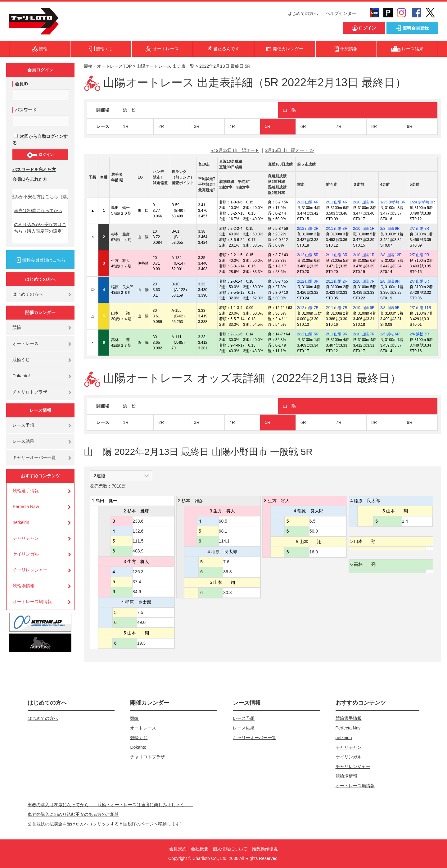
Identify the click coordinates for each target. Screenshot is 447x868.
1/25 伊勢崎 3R (393, 202)
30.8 (227, 593)
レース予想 (23, 425)
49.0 (141, 622)
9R (410, 126)
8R (374, 126)
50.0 (314, 531)
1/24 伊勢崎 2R (422, 202)
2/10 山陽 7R (364, 281)
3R (197, 126)
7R (339, 126)
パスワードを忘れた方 (34, 170)
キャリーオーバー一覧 (34, 457)
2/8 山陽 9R (390, 229)
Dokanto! (21, 376)
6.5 (312, 521)
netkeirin (21, 522)
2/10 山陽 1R (364, 229)
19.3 (141, 643)
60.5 (223, 521)
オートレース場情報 (32, 602)
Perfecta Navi (26, 507)
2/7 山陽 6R (420, 281)
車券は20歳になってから (38, 211)
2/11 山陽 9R (337, 334)
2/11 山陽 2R (337, 281)
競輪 (17, 327)
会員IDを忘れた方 (30, 179)
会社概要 (200, 849)
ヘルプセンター (341, 13)
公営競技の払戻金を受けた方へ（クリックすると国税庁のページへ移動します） (106, 824)
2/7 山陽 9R (420, 255)
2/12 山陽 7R (308, 308)
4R (232, 126)
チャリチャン (26, 538)
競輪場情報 (24, 586)
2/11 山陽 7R (337, 308)
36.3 (227, 572)
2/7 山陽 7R (420, 229)
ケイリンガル (26, 554)
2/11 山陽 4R (337, 202)
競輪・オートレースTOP (108, 66)
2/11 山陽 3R (337, 229)
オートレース (25, 343)
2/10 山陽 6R (364, 308)
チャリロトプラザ (30, 392)
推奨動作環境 (265, 849)
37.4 (137, 582)
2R (161, 126)
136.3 (138, 572)
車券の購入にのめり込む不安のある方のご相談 (73, 814)
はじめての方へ (303, 13)
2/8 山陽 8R (390, 281)
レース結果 (23, 441)
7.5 (140, 612)
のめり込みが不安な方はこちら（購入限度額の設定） (40, 228)
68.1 (223, 531)
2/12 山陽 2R (308, 229)
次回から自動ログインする (40, 140)
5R (268, 126)
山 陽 (289, 110)
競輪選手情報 (26, 491)
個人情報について (230, 849)
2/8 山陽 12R (391, 255)
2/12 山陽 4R (308, 202)
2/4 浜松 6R (420, 334)
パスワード (26, 110)
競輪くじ (21, 360)
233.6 (138, 521)
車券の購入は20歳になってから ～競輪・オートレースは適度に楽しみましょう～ (111, 805)
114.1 (224, 541)
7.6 (226, 562)
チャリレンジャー (30, 570)
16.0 (314, 552)
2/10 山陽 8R (364, 202)
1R (126, 126)
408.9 (138, 551)
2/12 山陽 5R (308, 255)
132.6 (138, 531)
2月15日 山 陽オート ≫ (290, 150)
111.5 (138, 541)
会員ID (21, 84)
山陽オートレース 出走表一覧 (165, 66)
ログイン (40, 155)
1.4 (405, 521)
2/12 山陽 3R (308, 281)
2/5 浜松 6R (390, 334)
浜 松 (129, 110)
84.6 (137, 592)
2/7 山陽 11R (420, 308)
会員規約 (178, 849)
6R (303, 126)
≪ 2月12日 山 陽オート (235, 150)
